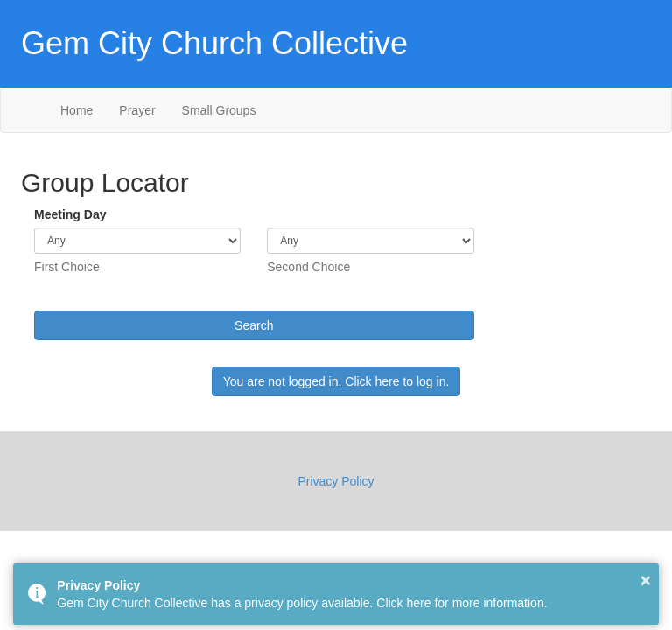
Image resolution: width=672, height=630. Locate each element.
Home (77, 110)
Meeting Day (70, 214)
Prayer (137, 110)
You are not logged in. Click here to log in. (336, 381)
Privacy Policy (336, 481)
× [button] (646, 580)
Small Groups (219, 110)
